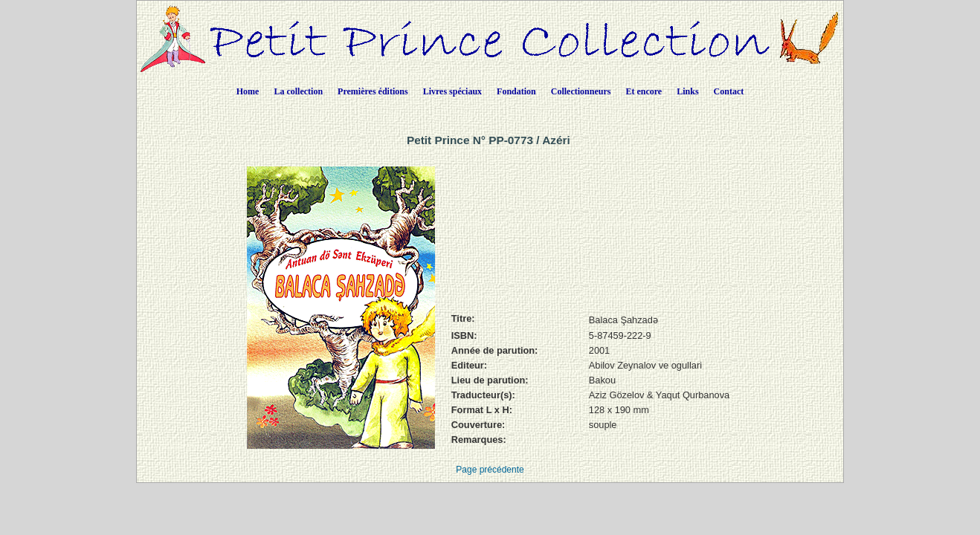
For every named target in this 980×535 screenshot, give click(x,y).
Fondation (516, 91)
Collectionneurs (581, 91)
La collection (298, 91)
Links (687, 91)
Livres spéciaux (452, 91)
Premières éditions (373, 91)
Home (248, 91)
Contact (729, 91)
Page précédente (490, 470)
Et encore (644, 91)
